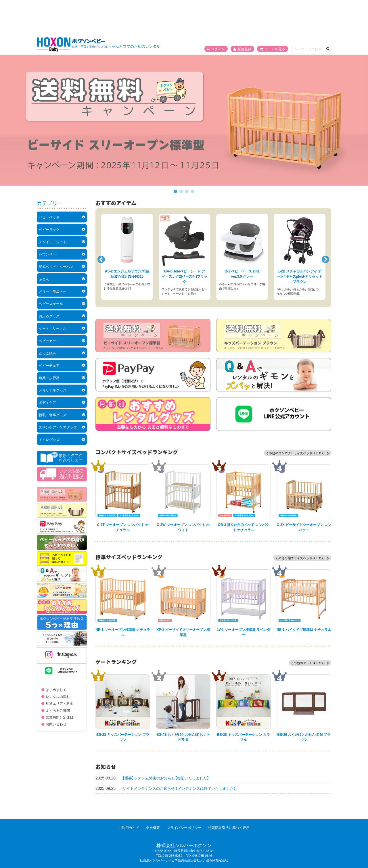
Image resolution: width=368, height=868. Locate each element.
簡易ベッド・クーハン (56, 232)
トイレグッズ (49, 405)
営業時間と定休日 (60, 683)
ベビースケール (51, 269)
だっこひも (47, 318)
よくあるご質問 (58, 676)
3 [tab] (187, 157)
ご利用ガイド (125, 793)
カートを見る (273, 14)
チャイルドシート (53, 207)
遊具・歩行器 (49, 343)
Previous (100, 223)
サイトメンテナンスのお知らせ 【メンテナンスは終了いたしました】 (183, 754)
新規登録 (242, 14)
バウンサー (47, 220)
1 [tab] (175, 157)
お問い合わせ (56, 690)
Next (325, 223)
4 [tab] (193, 157)
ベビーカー (47, 306)
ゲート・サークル (53, 294)
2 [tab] (181, 157)
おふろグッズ (49, 281)
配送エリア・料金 (60, 669)
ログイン (216, 14)
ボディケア (47, 368)
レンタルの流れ (58, 662)
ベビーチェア (49, 331)
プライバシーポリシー (185, 793)
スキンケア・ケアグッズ (58, 393)
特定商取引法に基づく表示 (232, 793)
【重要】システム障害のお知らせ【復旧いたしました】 (169, 743)
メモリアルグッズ (53, 356)
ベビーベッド (49, 183)
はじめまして (56, 655)
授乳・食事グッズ (53, 380)
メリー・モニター (53, 257)
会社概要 (152, 793)
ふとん (44, 244)
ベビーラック (49, 195)
